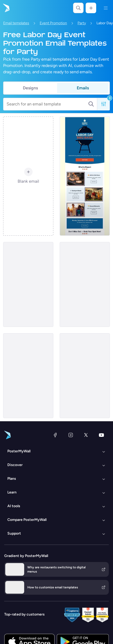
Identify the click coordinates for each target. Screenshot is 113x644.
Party (82, 23)
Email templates (16, 23)
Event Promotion (53, 23)
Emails (83, 88)
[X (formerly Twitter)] (86, 435)
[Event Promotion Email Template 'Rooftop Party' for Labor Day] (85, 376)
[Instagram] (71, 435)
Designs (30, 88)
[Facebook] (55, 435)
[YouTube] (101, 435)
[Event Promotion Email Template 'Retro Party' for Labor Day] (28, 284)
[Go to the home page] (6, 8)
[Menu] (106, 8)
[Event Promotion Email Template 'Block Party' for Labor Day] (28, 376)
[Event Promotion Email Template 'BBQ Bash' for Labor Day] (85, 176)
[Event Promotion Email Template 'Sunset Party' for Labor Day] (85, 284)
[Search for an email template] (47, 104)
